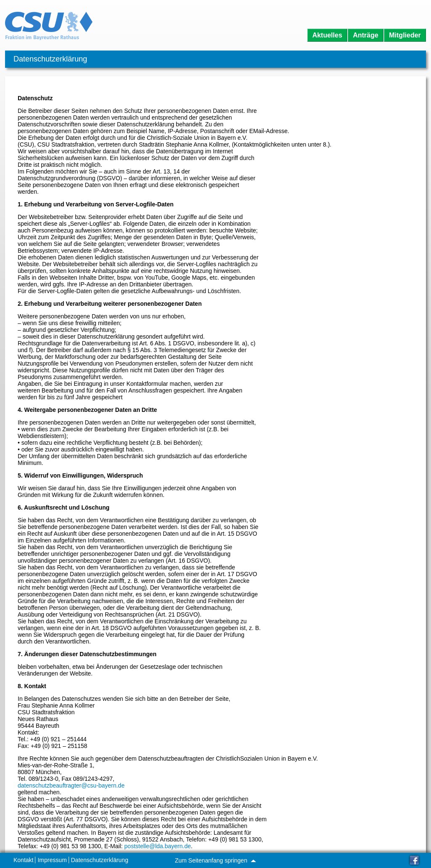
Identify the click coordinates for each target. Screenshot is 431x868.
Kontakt (23, 860)
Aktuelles (327, 35)
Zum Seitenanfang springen (215, 860)
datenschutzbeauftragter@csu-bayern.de (71, 785)
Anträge (365, 35)
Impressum (52, 860)
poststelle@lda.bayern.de (157, 846)
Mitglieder (405, 35)
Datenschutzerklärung (100, 860)
